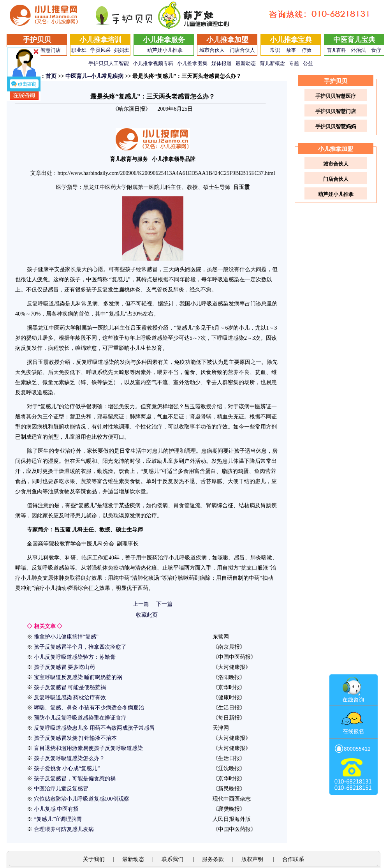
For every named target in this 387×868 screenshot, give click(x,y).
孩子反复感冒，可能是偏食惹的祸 (75, 779)
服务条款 (213, 859)
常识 (275, 50)
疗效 (307, 50)
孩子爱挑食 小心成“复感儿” (67, 768)
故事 (291, 50)
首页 (51, 76)
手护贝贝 (37, 40)
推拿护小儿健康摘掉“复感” (66, 637)
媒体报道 (222, 63)
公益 (308, 63)
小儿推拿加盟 (227, 40)
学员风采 (100, 50)
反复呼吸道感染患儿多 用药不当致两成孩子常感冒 (95, 728)
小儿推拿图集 (192, 63)
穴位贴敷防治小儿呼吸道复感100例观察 (82, 799)
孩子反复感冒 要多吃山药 (65, 667)
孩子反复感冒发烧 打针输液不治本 (76, 738)
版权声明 (253, 859)
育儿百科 (336, 50)
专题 (294, 63)
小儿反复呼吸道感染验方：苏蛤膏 (75, 657)
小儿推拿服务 (164, 40)
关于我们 (94, 859)
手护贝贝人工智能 (109, 63)
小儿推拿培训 (100, 40)
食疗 (376, 50)
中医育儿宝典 (354, 40)
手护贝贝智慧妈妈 (336, 126)
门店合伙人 (242, 50)
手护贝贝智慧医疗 (336, 96)
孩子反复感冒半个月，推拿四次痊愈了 (80, 647)
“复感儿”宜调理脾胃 (58, 819)
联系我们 (173, 859)
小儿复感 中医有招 (56, 809)
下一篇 (164, 604)
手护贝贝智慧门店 (336, 111)
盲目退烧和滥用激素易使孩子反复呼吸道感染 (88, 748)
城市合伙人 (212, 50)
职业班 (79, 50)
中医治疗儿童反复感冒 (61, 789)
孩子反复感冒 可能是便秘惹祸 (70, 687)
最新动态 (246, 63)
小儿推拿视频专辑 (153, 63)
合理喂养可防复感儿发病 (64, 829)
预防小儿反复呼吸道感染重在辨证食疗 (80, 718)
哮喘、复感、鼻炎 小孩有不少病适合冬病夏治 (89, 708)
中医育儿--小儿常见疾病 (94, 76)
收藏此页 (147, 615)
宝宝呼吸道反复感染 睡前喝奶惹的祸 (78, 677)
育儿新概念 (272, 63)
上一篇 (141, 604)
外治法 (358, 50)
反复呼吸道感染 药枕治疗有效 (70, 698)
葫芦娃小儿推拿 (165, 50)
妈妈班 (122, 50)
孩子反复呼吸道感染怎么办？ (69, 758)
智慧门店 (51, 50)
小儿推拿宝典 (291, 40)
